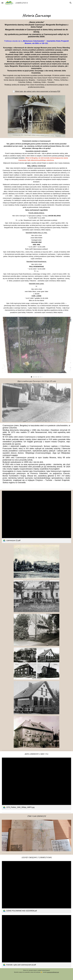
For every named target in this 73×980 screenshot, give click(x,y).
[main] (36, 15)
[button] (2, 3)
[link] (36, 517)
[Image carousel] (36, 347)
